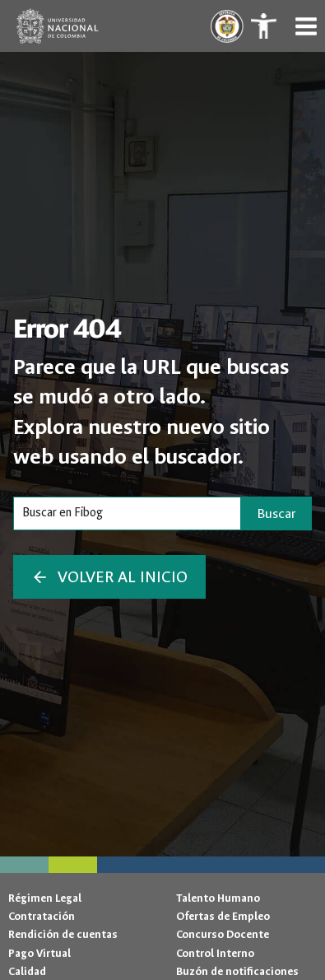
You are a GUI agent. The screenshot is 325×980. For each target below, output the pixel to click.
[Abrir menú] (306, 26)
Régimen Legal (45, 898)
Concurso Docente (223, 934)
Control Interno (215, 953)
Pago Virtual (39, 953)
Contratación (42, 916)
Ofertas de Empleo (223, 916)
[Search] (127, 513)
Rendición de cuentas (63, 934)
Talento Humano (218, 898)
